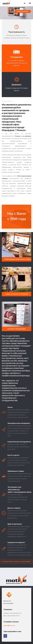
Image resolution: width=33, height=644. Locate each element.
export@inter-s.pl (9, 625)
